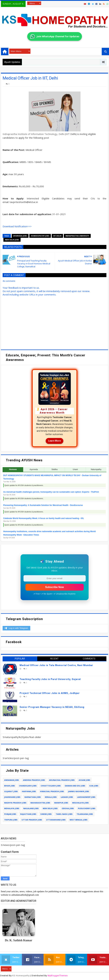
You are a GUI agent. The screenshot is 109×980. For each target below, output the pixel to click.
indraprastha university (77, 236)
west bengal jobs (79, 820)
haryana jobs (29, 791)
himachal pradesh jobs (52, 791)
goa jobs (94, 786)
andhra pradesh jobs (34, 780)
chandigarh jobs (28, 786)
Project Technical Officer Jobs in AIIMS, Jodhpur (50, 693)
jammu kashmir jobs (79, 791)
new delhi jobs (12, 240)
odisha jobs (68, 808)
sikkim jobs (46, 814)
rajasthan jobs (28, 814)
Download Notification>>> (17, 226)
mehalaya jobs (12, 808)
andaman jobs (12, 780)
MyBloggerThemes (58, 976)
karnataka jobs (33, 797)
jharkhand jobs (12, 797)
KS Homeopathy (21, 976)
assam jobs (84, 780)
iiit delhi (57, 236)
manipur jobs (61, 803)
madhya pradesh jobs (15, 803)
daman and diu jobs (75, 786)
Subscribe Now (55, 587)
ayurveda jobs (20, 236)
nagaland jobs (31, 808)
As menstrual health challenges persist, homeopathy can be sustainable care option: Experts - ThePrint (51, 492)
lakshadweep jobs (86, 797)
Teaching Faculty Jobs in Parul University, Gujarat (50, 679)
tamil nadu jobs (64, 814)
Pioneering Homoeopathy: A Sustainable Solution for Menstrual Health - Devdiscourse (43, 505)
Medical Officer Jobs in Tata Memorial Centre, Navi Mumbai (56, 665)
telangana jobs (85, 814)
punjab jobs (10, 814)
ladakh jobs (67, 797)
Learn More (54, 441)
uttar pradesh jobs (32, 820)
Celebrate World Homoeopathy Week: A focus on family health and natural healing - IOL (44, 518)
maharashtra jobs (40, 803)
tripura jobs (11, 820)
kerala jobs (51, 797)
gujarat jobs (11, 791)
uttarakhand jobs (56, 820)
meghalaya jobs (80, 803)
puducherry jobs (87, 808)
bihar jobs (10, 786)
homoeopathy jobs (40, 236)
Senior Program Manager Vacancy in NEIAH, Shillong (52, 707)
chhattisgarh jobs (51, 786)
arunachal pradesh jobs (62, 780)
